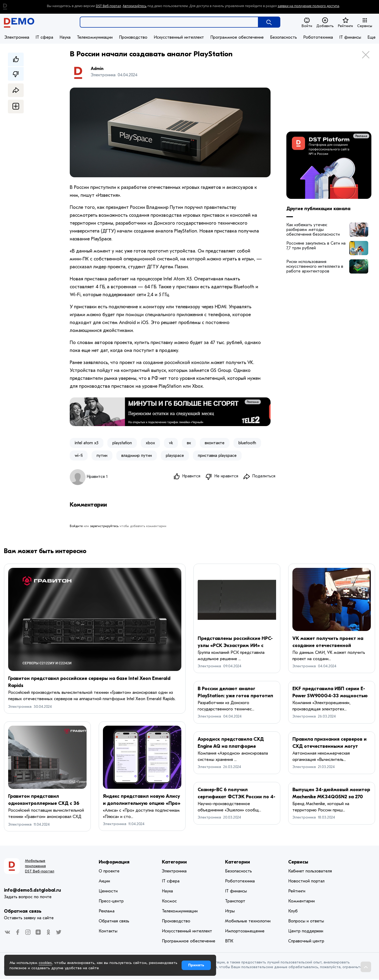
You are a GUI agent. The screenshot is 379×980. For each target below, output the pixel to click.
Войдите (76, 527)
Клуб (293, 912)
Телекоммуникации (95, 37)
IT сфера (44, 37)
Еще (371, 37)
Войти (307, 23)
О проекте (109, 872)
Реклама (260, 402)
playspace (175, 456)
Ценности (108, 892)
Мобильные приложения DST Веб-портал (40, 867)
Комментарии (301, 902)
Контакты (108, 932)
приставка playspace (217, 456)
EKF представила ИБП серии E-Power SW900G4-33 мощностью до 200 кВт (330, 697)
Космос (169, 902)
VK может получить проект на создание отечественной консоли (328, 647)
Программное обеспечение (237, 37)
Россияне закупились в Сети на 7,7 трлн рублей (316, 246)
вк (189, 443)
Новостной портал (306, 882)
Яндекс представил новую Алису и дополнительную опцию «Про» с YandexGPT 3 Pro (142, 804)
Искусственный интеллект (179, 37)
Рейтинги (345, 23)
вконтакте (215, 443)
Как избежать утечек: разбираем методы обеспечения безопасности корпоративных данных (313, 230)
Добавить (325, 23)
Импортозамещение (245, 932)
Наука (65, 37)
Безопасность (283, 37)
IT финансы (350, 37)
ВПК (229, 942)
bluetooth (247, 443)
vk (171, 443)
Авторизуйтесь (135, 6)
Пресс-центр (111, 902)
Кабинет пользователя (310, 872)
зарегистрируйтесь (104, 527)
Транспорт (235, 902)
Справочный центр (306, 942)
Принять (196, 965)
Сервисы (365, 23)
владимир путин (137, 456)
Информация (114, 863)
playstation (122, 443)
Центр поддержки (306, 932)
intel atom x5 (87, 443)
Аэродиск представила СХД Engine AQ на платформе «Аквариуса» (231, 747)
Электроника (17, 37)
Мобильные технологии (248, 922)
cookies (45, 963)
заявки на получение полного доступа (308, 6)
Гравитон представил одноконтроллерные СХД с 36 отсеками (44, 804)
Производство (133, 37)
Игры (230, 912)
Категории (174, 863)
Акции (104, 882)
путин (102, 456)
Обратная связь (23, 912)
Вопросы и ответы (306, 922)
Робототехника (318, 37)
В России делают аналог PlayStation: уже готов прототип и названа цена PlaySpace (235, 697)
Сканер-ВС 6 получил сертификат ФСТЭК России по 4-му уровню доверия (236, 798)
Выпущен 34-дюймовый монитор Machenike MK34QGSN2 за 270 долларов (331, 798)
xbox (150, 443)
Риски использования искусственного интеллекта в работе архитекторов (315, 266)
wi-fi (79, 456)
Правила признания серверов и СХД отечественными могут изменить (330, 747)
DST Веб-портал (108, 6)
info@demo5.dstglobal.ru (33, 891)
